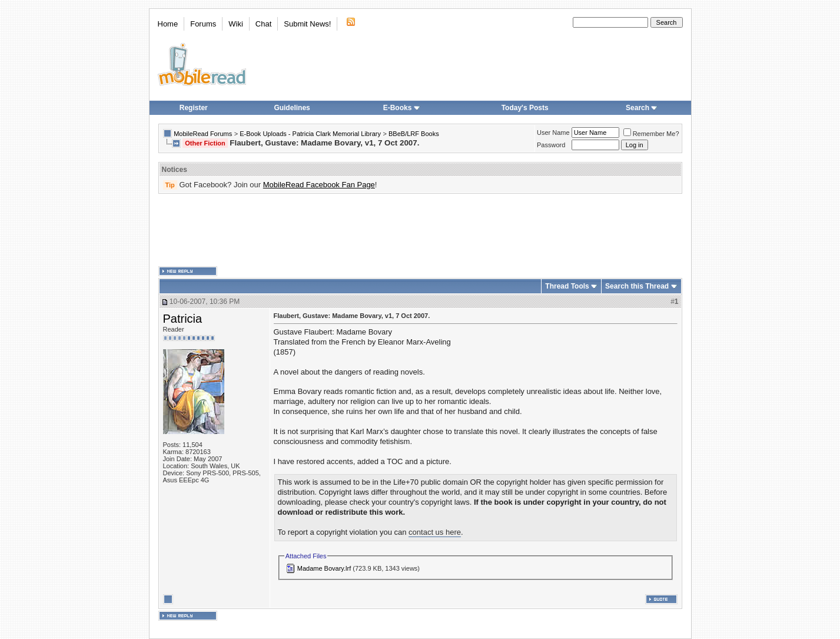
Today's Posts (525, 108)
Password (551, 145)
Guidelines (292, 108)
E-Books (402, 108)
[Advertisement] (420, 230)
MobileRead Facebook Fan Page (319, 185)
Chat (263, 24)
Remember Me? (651, 134)
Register (194, 108)
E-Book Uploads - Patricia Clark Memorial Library (310, 134)
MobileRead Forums (203, 134)
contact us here (435, 532)
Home (168, 24)
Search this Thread (637, 286)
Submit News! (307, 24)
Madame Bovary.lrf (324, 568)
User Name (553, 133)
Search (642, 108)
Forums (203, 24)
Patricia (183, 319)
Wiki (236, 24)
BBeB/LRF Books (414, 134)
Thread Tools (567, 286)
